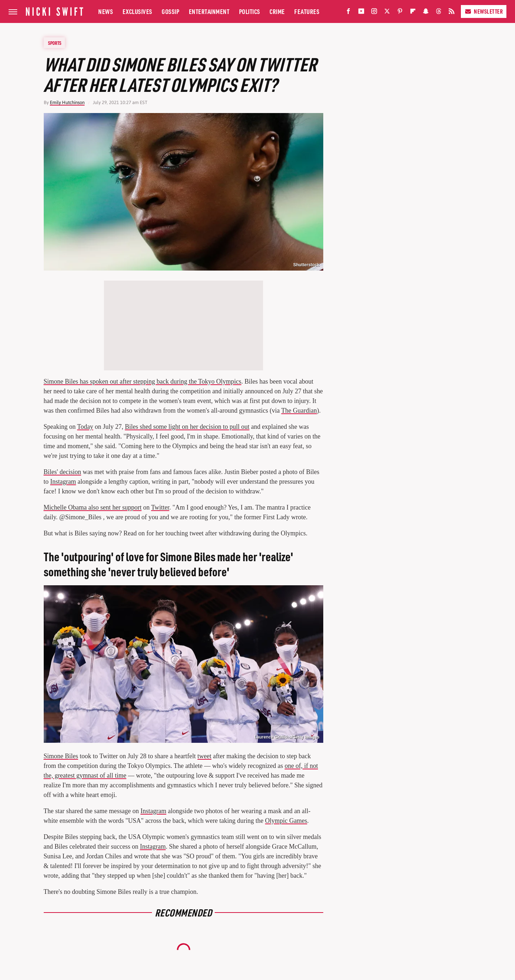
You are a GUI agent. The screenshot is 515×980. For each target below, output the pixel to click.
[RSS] (452, 13)
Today (85, 427)
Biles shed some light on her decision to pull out (187, 427)
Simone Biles (61, 756)
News (106, 11)
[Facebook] (348, 13)
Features (307, 11)
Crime (277, 11)
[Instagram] (374, 13)
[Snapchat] (426, 13)
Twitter (160, 507)
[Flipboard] (413, 13)
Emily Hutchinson (67, 102)
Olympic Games (286, 821)
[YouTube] (361, 13)
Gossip (170, 11)
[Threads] (439, 13)
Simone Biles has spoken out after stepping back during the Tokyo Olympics (143, 381)
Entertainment (209, 11)
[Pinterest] (400, 13)
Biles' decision (63, 472)
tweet (204, 756)
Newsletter (484, 11)
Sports (55, 43)
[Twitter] (387, 13)
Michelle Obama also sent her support (93, 507)
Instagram (63, 482)
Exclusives (137, 11)
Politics (250, 11)
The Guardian (299, 411)
